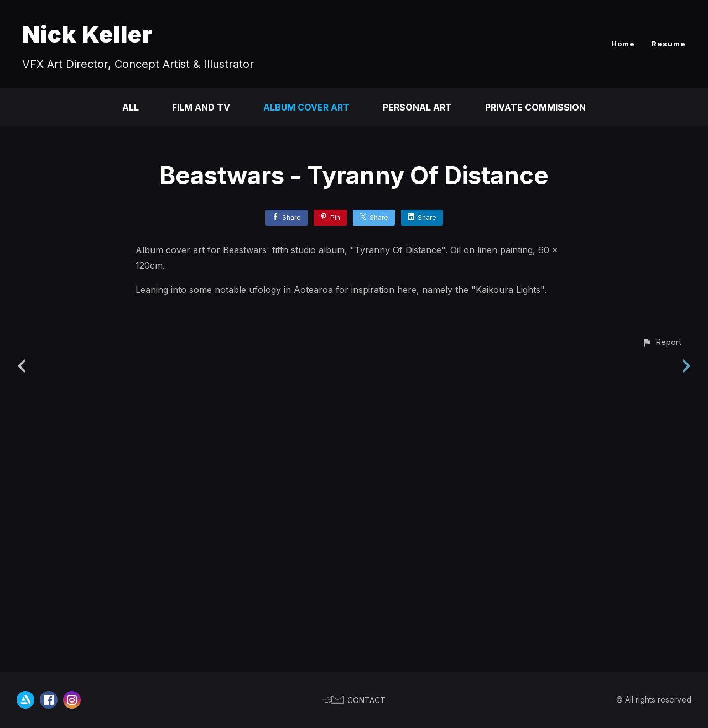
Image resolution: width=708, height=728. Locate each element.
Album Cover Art (306, 107)
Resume (669, 44)
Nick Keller (87, 34)
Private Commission (535, 107)
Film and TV (201, 107)
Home (623, 44)
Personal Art (417, 107)
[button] (662, 651)
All (131, 107)
